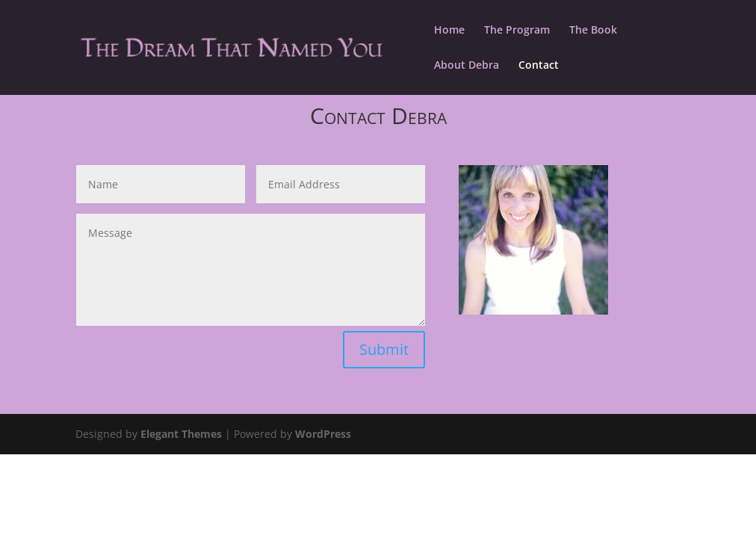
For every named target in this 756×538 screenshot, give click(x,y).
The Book (593, 31)
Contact (539, 66)
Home (449, 31)
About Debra (467, 66)
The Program (517, 31)
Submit (384, 349)
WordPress (323, 434)
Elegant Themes (181, 434)
